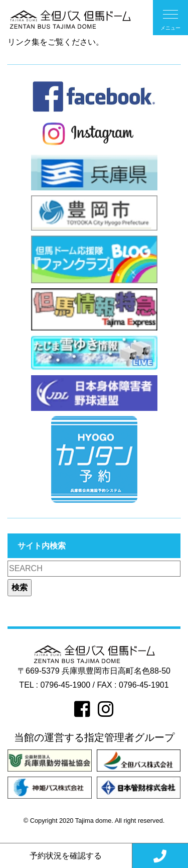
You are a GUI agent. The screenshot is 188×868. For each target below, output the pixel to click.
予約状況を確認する (66, 856)
